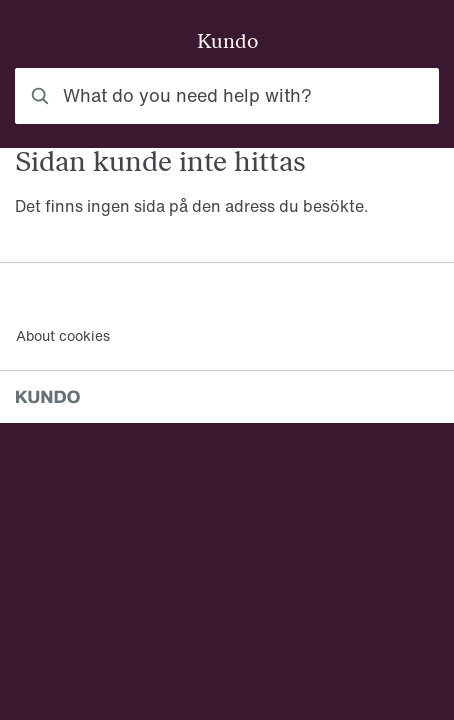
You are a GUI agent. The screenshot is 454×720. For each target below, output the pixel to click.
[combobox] (227, 96)
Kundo (227, 43)
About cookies (63, 335)
